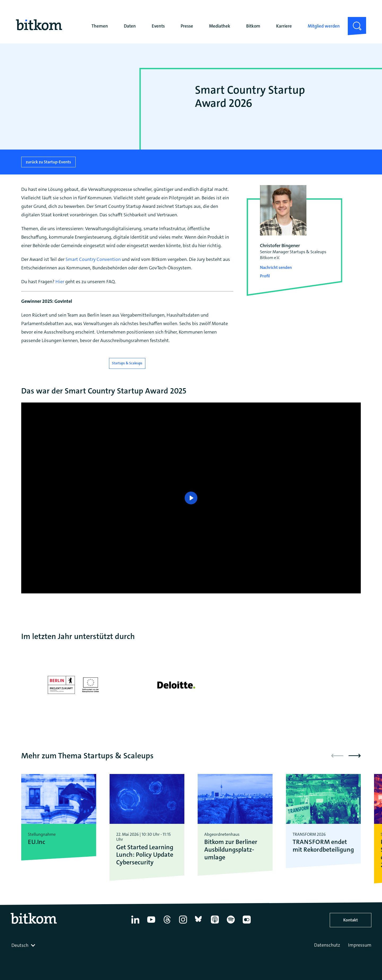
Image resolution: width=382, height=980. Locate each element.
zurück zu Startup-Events (48, 162)
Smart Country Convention (93, 259)
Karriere (284, 26)
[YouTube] (151, 924)
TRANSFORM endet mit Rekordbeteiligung (323, 846)
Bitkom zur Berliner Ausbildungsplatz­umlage (231, 850)
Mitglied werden (324, 26)
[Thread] (167, 924)
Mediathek (220, 26)
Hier (60, 282)
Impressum (360, 945)
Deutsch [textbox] (20, 945)
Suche (354, 21)
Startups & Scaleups (127, 363)
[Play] (191, 498)
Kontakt (351, 920)
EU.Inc (36, 842)
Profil (265, 276)
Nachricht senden (276, 267)
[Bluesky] (199, 924)
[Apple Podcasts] (215, 924)
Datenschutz (327, 945)
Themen (100, 26)
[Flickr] (247, 924)
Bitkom (253, 26)
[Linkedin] (135, 924)
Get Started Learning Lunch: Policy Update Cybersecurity (145, 855)
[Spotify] (231, 924)
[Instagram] (183, 924)
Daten (130, 26)
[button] (355, 756)
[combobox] (24, 945)
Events (158, 26)
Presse (187, 26)
